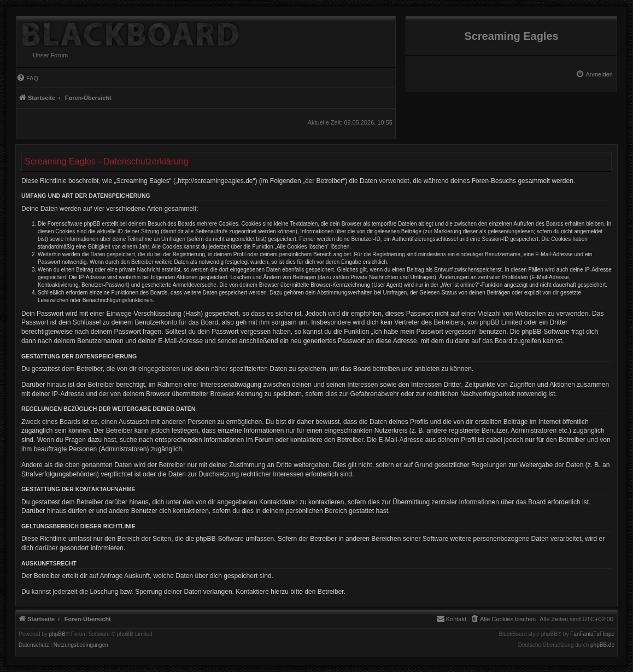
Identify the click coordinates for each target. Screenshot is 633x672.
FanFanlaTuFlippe (592, 634)
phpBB (57, 634)
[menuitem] (594, 74)
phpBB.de (602, 645)
